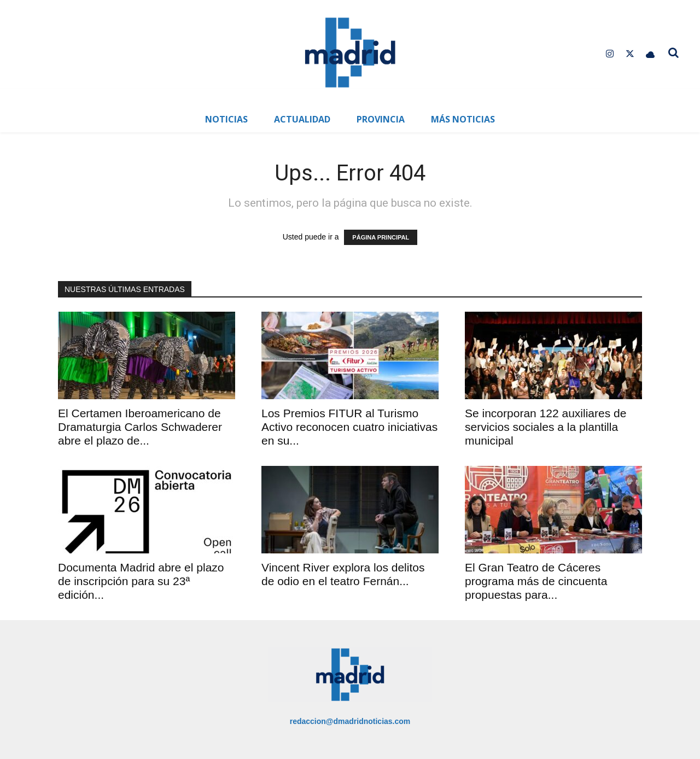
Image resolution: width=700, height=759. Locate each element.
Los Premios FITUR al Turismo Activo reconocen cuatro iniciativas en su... (349, 427)
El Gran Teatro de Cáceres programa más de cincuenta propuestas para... (536, 581)
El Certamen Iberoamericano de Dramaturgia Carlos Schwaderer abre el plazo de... (140, 427)
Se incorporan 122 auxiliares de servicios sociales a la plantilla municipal (546, 427)
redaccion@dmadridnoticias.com (350, 721)
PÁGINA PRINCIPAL (381, 237)
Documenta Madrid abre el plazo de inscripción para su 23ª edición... (141, 581)
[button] (674, 52)
